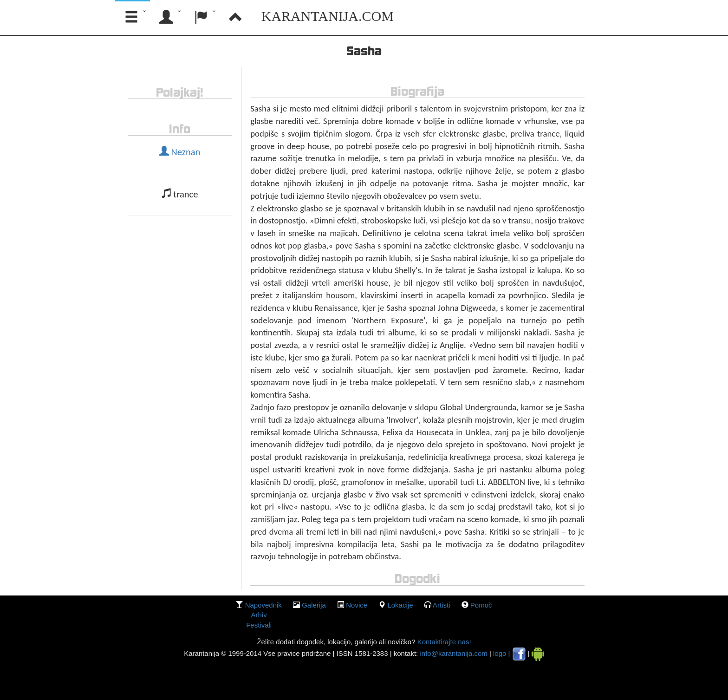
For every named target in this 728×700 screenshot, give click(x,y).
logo (500, 653)
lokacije (400, 605)
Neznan (180, 152)
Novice (357, 605)
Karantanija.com (328, 16)
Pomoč (481, 605)
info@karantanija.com (453, 653)
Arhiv (259, 615)
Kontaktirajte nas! (443, 642)
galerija (314, 605)
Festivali (259, 625)
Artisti (442, 605)
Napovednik (263, 605)
